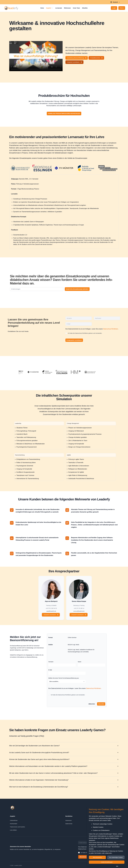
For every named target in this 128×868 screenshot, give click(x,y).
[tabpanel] (64, 211)
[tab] (20, 169)
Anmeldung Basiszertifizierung (77, 58)
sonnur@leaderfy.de (79, 611)
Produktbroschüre (96, 58)
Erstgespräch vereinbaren (74, 340)
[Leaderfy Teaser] (36, 56)
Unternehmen (14, 820)
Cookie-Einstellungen (107, 862)
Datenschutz (69, 824)
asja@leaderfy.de (51, 611)
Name (80, 662)
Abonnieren (83, 857)
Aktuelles (85, 8)
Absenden (101, 704)
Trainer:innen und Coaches (17, 827)
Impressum (68, 820)
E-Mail (50, 670)
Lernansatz (59, 8)
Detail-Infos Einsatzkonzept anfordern (77, 289)
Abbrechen (92, 704)
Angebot (50, 8)
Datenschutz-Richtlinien (110, 329)
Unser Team (76, 8)
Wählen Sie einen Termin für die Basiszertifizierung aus (64, 678)
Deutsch (115, 2)
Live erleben (13, 830)
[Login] (114, 8)
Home (42, 8)
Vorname (51, 662)
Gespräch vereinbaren (75, 62)
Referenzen (67, 8)
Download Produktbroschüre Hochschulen (65, 114)
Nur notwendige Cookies (116, 857)
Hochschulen (14, 824)
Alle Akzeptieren (97, 857)
